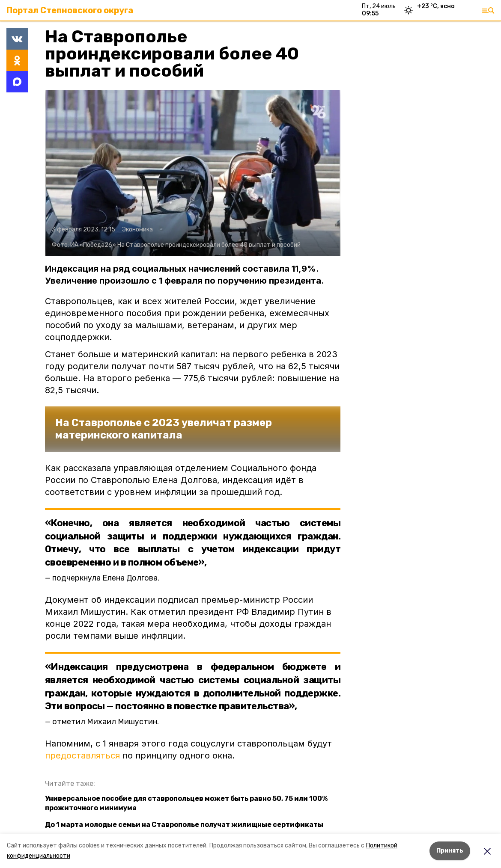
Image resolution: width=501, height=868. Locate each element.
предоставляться (82, 755)
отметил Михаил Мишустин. (106, 722)
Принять (450, 851)
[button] (193, 173)
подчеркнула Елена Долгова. (106, 578)
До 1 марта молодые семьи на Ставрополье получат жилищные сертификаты (184, 825)
